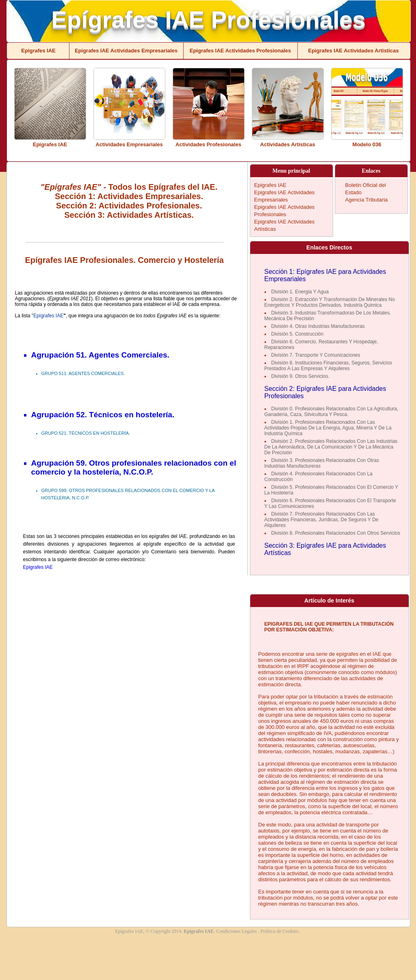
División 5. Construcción (298, 334)
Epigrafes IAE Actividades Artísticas (353, 51)
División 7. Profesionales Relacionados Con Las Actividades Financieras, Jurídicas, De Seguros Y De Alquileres (322, 520)
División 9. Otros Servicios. (300, 376)
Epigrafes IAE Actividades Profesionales (240, 51)
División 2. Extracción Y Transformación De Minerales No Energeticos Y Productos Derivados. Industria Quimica (330, 302)
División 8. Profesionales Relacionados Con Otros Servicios (336, 533)
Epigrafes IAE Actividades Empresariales (126, 51)
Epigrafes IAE (38, 51)
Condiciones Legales (237, 931)
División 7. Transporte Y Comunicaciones (316, 355)
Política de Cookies (280, 931)
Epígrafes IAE (48, 316)
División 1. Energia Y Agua (300, 292)
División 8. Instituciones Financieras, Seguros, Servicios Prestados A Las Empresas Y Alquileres (328, 366)
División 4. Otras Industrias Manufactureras (318, 326)
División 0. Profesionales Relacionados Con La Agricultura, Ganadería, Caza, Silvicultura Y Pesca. (331, 412)
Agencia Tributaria (367, 200)
